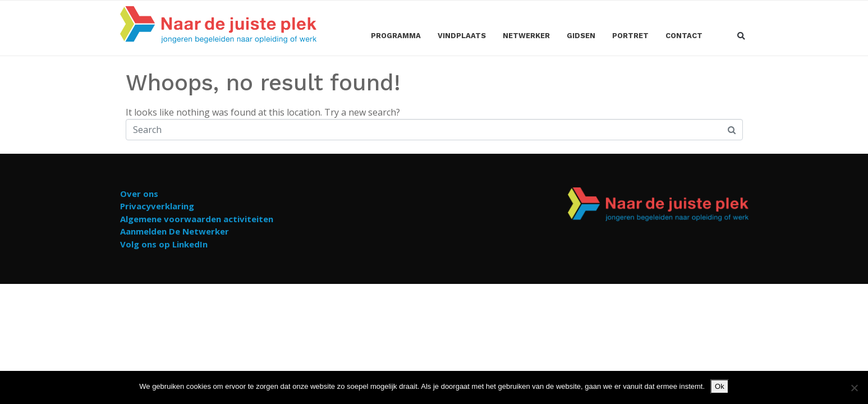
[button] (741, 37)
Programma (396, 36)
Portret (630, 36)
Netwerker (526, 36)
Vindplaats (462, 36)
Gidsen (581, 36)
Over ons (139, 194)
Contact (684, 36)
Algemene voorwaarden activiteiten (197, 219)
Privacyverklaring (157, 206)
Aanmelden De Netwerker (174, 231)
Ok (720, 386)
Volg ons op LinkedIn (164, 244)
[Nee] (854, 388)
